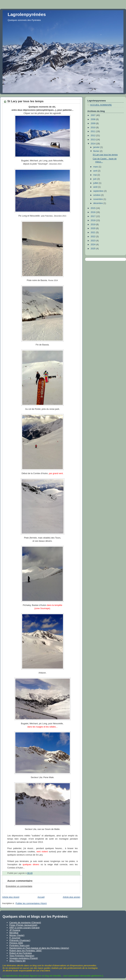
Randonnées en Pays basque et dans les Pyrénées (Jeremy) (39, 948)
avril (96, 171)
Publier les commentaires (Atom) (31, 903)
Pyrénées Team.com (19, 945)
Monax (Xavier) (17, 935)
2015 (93, 208)
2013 (93, 140)
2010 (93, 128)
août (96, 187)
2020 (93, 228)
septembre (99, 191)
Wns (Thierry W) (17, 961)
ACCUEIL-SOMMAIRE (101, 105)
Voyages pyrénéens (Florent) (24, 958)
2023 (93, 241)
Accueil (41, 897)
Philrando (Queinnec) (20, 940)
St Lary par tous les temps (105, 155)
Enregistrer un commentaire (19, 886)
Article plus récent (11, 897)
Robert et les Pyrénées (21, 953)
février (97, 151)
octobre (97, 195)
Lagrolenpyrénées (27, 14)
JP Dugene (15, 930)
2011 (93, 131)
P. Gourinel (15, 938)
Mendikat (14, 933)
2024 (93, 245)
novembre (98, 199)
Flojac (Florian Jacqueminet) (23, 925)
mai (95, 175)
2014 (93, 144)
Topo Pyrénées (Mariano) (22, 956)
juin (95, 179)
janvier (97, 147)
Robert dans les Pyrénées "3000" (26, 951)
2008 (93, 119)
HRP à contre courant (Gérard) (25, 928)
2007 (93, 115)
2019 (93, 224)
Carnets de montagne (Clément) (25, 923)
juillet (96, 183)
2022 (93, 237)
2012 (93, 136)
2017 (93, 216)
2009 (93, 123)
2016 (93, 212)
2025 (93, 249)
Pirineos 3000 (16, 943)
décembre (98, 203)
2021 (93, 232)
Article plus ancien (72, 897)
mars (96, 167)
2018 (93, 220)
